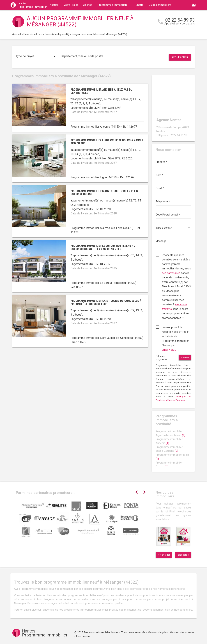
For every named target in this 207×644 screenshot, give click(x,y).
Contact (54, 15)
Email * (160, 188)
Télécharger (164, 555)
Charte (140, 5)
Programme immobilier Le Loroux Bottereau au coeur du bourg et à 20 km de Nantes (103, 247)
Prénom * (161, 162)
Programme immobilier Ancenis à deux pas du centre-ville (101, 91)
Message (161, 241)
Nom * (159, 175)
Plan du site (83, 637)
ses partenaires (171, 273)
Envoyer (185, 357)
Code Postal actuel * (168, 215)
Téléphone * (163, 202)
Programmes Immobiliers (113, 5)
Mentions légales (158, 633)
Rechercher (180, 57)
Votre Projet (71, 5)
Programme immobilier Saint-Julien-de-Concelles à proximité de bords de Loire (106, 302)
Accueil (54, 5)
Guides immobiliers (160, 5)
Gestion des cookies (182, 633)
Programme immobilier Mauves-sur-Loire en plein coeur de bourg (104, 193)
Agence (88, 5)
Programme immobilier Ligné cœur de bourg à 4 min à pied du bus (107, 142)
